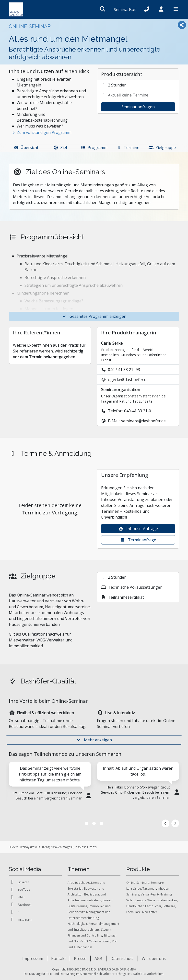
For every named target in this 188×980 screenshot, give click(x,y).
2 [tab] (94, 823)
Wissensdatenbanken (162, 900)
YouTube (19, 890)
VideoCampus (136, 900)
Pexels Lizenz (40, 847)
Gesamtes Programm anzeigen (94, 316)
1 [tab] (87, 823)
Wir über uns (154, 959)
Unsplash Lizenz (85, 847)
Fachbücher (153, 906)
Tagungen (149, 889)
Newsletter (150, 912)
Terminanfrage (138, 540)
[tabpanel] (50, 790)
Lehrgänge (134, 889)
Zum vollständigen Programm (42, 132)
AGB (98, 959)
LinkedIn (19, 882)
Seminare (157, 883)
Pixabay (24, 847)
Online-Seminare (138, 883)
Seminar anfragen (138, 107)
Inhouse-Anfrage (138, 529)
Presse (80, 959)
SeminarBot (125, 10)
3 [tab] (101, 823)
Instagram (20, 920)
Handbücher (135, 906)
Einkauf (108, 900)
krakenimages (62, 847)
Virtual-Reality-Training (156, 894)
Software (169, 906)
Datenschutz (122, 959)
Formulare (134, 912)
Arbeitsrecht (76, 883)
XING (17, 897)
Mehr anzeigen (94, 740)
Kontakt (59, 959)
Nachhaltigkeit (77, 924)
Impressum (33, 959)
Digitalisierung (77, 906)
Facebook (20, 905)
